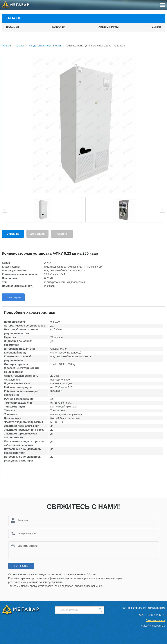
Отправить (21, 566)
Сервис (62, 234)
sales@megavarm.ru (153, 626)
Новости (59, 27)
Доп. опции (37, 234)
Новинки (12, 27)
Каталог (13, 18)
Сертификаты (108, 27)
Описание (13, 234)
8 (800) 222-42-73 (155, 615)
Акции (156, 27)
